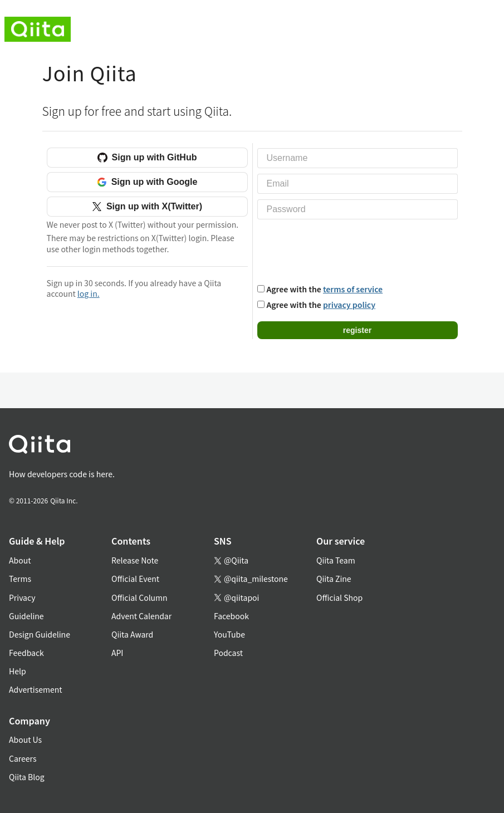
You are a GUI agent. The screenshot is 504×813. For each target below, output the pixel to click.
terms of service (353, 289)
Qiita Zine (334, 579)
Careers (23, 758)
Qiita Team (336, 560)
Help (18, 671)
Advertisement (36, 689)
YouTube (229, 634)
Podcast (228, 653)
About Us (25, 739)
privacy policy (349, 305)
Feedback (26, 653)
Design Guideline (40, 634)
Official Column (140, 597)
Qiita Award (132, 634)
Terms (20, 579)
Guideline (26, 616)
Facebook (231, 616)
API (117, 653)
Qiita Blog (27, 777)
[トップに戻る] (239, 446)
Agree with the (325, 289)
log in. (89, 293)
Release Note (135, 560)
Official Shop (339, 597)
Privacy (22, 597)
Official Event (135, 579)
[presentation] (342, 250)
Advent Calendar (141, 616)
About (20, 560)
